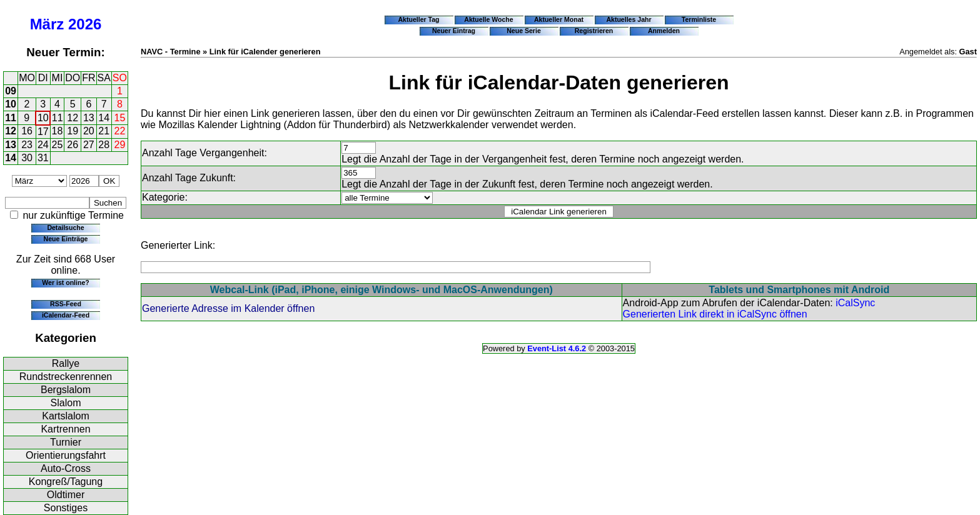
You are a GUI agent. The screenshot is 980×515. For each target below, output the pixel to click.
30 (27, 158)
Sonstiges (66, 508)
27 (89, 145)
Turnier (66, 442)
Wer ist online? (65, 282)
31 (43, 158)
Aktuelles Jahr (629, 19)
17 (43, 132)
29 (120, 145)
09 (11, 91)
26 (73, 145)
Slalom (66, 403)
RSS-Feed (66, 304)
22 (120, 131)
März (47, 24)
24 (43, 145)
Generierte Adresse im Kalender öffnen (228, 308)
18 (58, 131)
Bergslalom (66, 390)
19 (73, 131)
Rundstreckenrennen (66, 377)
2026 (85, 24)
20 (89, 131)
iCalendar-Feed (66, 315)
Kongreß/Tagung (66, 482)
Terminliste (699, 19)
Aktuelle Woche (488, 19)
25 (58, 145)
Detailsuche (65, 227)
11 (11, 118)
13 (89, 118)
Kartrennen (65, 429)
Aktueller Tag (418, 19)
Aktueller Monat (559, 19)
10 (11, 104)
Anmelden (664, 31)
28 (104, 145)
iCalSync (855, 303)
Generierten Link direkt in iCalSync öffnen (715, 314)
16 (27, 131)
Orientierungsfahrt (66, 455)
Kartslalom (66, 416)
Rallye (66, 363)
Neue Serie (524, 31)
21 (104, 131)
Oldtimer (66, 495)
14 (104, 118)
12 (73, 118)
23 (27, 145)
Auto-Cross (66, 468)
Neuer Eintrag (454, 31)
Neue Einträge (66, 239)
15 (120, 118)
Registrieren (594, 31)
